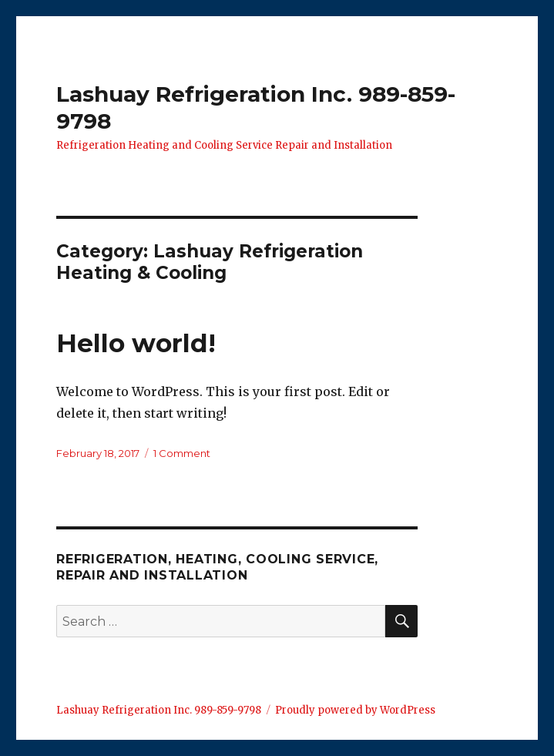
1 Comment (182, 453)
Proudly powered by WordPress (355, 710)
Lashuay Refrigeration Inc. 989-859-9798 (159, 710)
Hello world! (136, 343)
